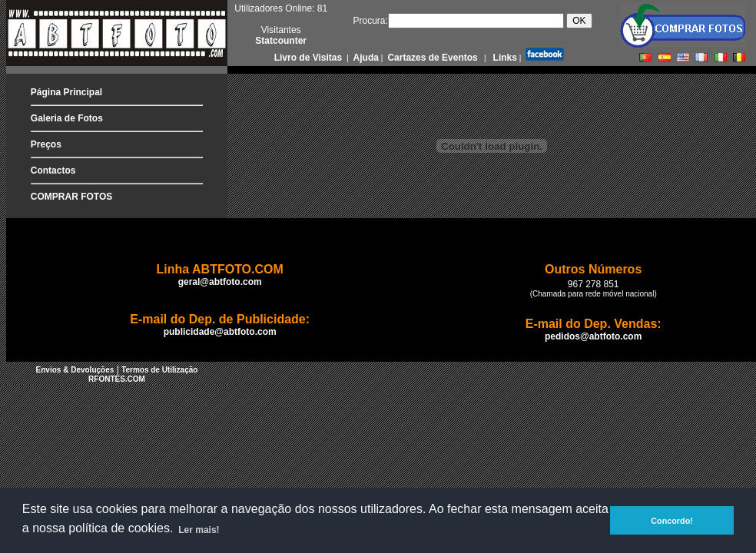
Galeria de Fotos (67, 118)
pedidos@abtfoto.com (593, 336)
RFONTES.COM (117, 379)
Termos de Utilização (159, 370)
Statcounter (281, 41)
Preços (46, 144)
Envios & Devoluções (75, 370)
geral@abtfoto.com (220, 282)
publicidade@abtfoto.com (220, 332)
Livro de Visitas (310, 58)
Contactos (53, 171)
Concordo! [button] (672, 521)
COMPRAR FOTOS (71, 197)
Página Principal (66, 92)
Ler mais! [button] (199, 530)
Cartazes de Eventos (431, 58)
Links (504, 58)
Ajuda (365, 58)
